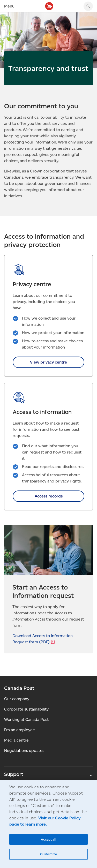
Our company (17, 699)
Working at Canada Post (26, 719)
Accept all (48, 839)
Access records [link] (49, 496)
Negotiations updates (24, 750)
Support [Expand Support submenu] (48, 774)
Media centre (16, 740)
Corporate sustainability (26, 709)
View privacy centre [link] (48, 362)
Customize (48, 854)
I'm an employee (20, 730)
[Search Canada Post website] (88, 6)
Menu (9, 6)
